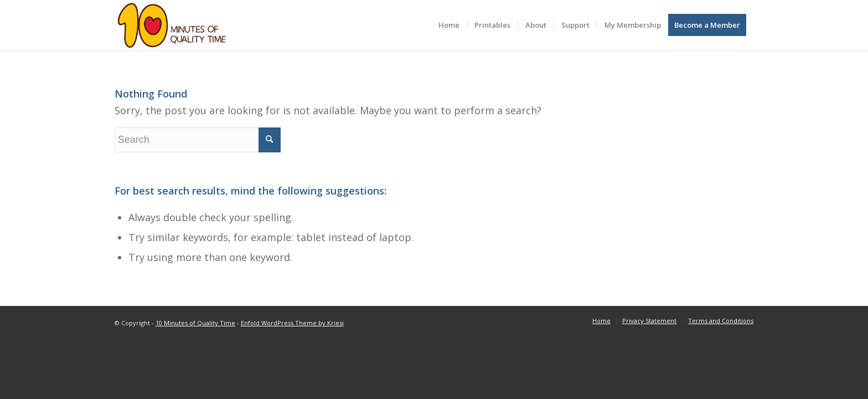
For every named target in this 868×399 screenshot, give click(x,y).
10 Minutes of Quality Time (195, 323)
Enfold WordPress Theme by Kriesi (292, 323)
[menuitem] (449, 25)
